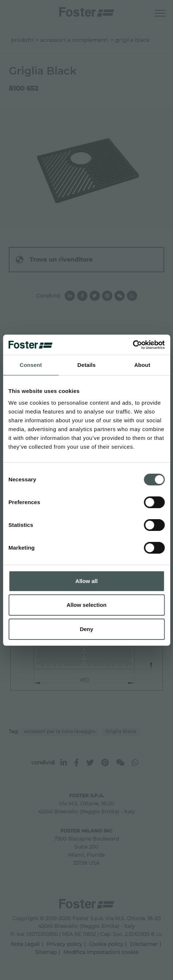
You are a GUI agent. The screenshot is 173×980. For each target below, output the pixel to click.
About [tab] (142, 365)
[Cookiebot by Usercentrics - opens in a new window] (133, 345)
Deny (86, 629)
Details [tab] (87, 365)
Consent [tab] (31, 365)
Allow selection (86, 605)
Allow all (86, 581)
